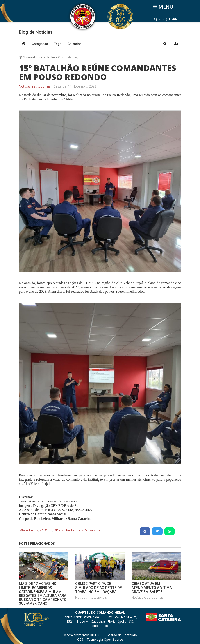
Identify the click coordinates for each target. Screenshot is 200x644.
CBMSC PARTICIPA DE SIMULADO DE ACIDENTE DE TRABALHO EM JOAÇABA (99, 588)
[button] (165, 44)
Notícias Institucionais (35, 86)
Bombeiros (30, 530)
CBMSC (47, 530)
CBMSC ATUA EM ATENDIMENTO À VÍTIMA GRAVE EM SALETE (152, 588)
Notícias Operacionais (148, 597)
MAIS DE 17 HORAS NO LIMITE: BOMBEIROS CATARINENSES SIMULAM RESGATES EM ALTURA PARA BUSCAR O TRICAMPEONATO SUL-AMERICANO (43, 594)
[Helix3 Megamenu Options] (164, 7)
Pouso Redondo (68, 530)
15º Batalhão (93, 530)
